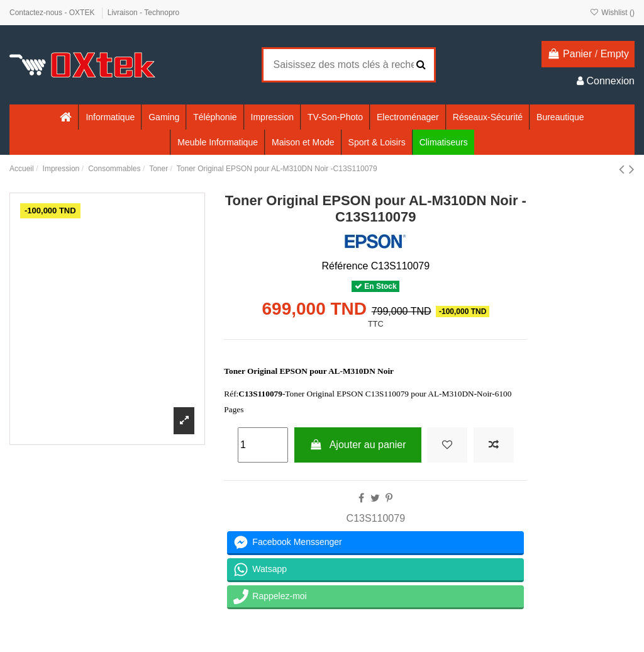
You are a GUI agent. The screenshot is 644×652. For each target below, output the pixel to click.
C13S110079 (376, 518)
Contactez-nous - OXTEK (53, 13)
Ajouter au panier (358, 445)
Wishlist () (612, 13)
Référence (345, 266)
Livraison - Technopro (144, 13)
